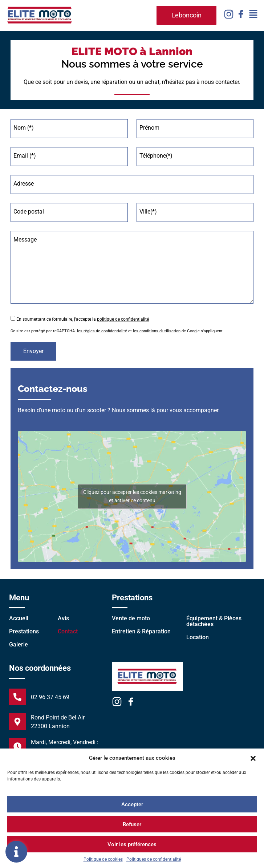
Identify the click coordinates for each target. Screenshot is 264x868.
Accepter (132, 804)
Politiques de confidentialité (154, 859)
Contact (68, 631)
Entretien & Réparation (141, 631)
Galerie (19, 644)
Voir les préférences (132, 844)
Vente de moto (131, 618)
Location (198, 637)
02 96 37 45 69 (50, 697)
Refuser (132, 824)
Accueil (19, 618)
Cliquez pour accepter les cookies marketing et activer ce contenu (132, 496)
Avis (63, 618)
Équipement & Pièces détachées (214, 621)
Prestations (24, 631)
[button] (253, 758)
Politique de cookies (103, 859)
